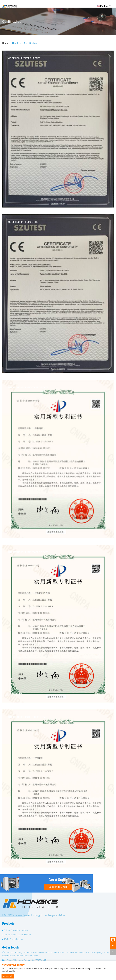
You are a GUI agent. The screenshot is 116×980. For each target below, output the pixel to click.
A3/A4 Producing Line (14, 939)
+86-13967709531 (39, 960)
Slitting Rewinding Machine (16, 930)
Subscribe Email (58, 887)
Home (5, 43)
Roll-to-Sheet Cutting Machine (18, 935)
